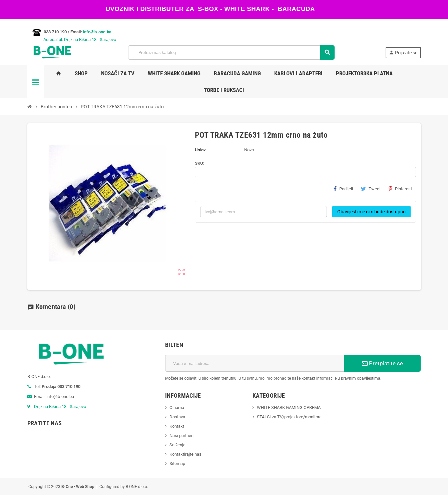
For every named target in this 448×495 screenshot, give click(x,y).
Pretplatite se (382, 363)
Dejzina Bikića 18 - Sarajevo (60, 406)
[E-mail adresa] (255, 363)
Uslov (200, 150)
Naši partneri (181, 435)
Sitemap (177, 463)
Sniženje (177, 445)
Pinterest (400, 189)
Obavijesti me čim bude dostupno (371, 212)
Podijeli (343, 189)
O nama (177, 407)
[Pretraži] (231, 52)
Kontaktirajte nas (185, 454)
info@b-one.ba (97, 32)
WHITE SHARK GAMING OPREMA (289, 407)
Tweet (371, 189)
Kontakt (177, 426)
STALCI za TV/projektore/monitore (289, 417)
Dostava (177, 417)
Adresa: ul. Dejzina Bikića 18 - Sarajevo (72, 39)
